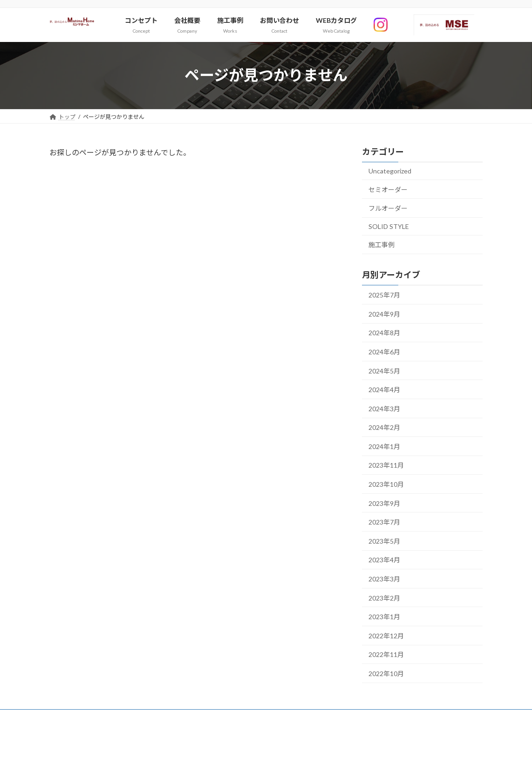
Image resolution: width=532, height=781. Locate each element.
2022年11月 (386, 654)
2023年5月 (384, 541)
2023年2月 (384, 598)
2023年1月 (384, 617)
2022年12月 (386, 636)
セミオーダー (388, 189)
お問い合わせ (127, 718)
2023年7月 (384, 522)
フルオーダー (388, 208)
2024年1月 (384, 446)
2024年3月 (384, 408)
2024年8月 (384, 333)
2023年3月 (384, 579)
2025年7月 (384, 295)
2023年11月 (386, 465)
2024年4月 (384, 390)
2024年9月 (384, 314)
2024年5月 (384, 370)
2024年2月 (384, 427)
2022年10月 (386, 674)
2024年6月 (384, 352)
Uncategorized (390, 171)
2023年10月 (386, 484)
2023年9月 (384, 503)
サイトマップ (75, 718)
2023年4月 (384, 560)
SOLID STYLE (389, 226)
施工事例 (382, 245)
